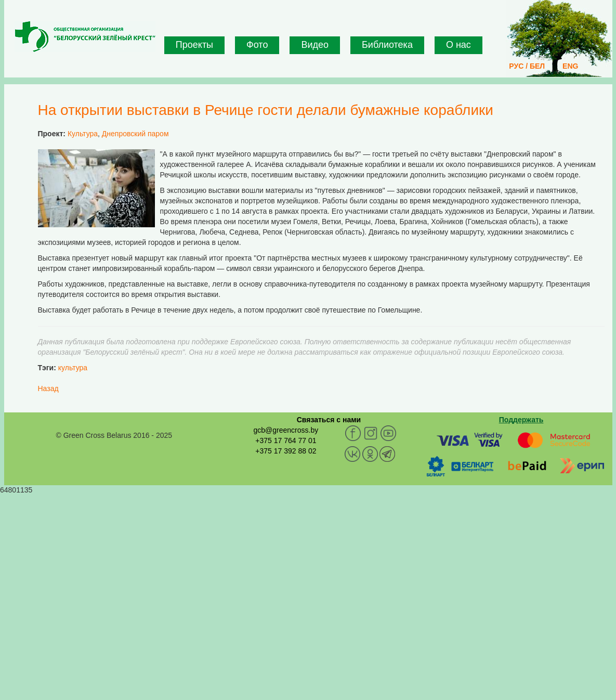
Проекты (194, 45)
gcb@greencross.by (286, 430)
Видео (315, 45)
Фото (257, 45)
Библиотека (387, 45)
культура (73, 368)
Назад (48, 388)
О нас (458, 45)
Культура (83, 134)
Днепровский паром (135, 134)
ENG (570, 66)
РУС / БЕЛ (527, 66)
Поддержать (521, 420)
